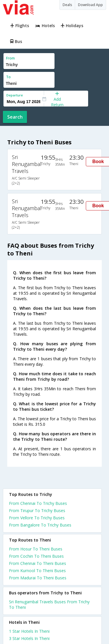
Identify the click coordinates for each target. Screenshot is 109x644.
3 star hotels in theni (29, 638)
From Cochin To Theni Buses (36, 556)
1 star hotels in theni (29, 631)
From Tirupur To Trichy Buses (37, 510)
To (8, 77)
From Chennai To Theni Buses (38, 563)
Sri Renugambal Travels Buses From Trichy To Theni (49, 604)
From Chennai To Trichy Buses (38, 503)
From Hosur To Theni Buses (36, 549)
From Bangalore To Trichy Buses (40, 525)
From (10, 58)
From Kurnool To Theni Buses (37, 571)
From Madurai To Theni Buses (38, 578)
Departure (15, 95)
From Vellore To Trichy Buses (37, 518)
